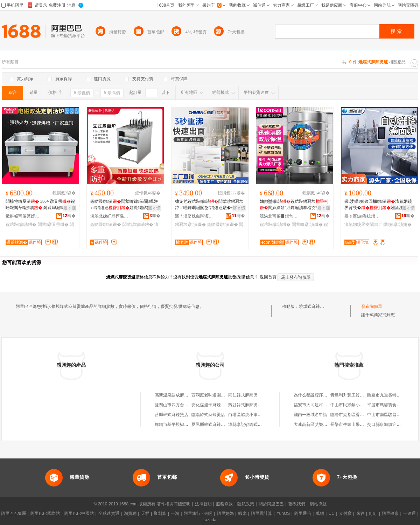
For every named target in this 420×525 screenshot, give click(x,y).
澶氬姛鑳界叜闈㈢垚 (363, 224)
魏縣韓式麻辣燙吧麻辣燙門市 (255, 405)
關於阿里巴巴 (271, 504)
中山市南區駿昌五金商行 (390, 415)
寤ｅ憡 (70, 208)
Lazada (209, 520)
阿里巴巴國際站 (45, 513)
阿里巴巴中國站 (79, 513)
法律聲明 (203, 504)
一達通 (409, 513)
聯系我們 (297, 504)
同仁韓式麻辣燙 (243, 395)
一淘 (175, 513)
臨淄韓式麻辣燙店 (208, 415)
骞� (69, 216)
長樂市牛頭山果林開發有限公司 (360, 424)
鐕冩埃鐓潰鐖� (190, 224)
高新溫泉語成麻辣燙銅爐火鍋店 (184, 395)
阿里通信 (303, 513)
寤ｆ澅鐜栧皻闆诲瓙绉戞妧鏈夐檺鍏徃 (194, 216)
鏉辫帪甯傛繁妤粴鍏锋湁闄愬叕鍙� (25, 216)
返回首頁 (268, 277)
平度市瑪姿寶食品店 (386, 405)
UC (332, 513)
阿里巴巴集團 (14, 513)
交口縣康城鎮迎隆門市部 (390, 424)
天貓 (145, 513)
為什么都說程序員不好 (315, 395)
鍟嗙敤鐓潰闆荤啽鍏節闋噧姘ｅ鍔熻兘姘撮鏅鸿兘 (124, 205)
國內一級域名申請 (310, 415)
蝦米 (243, 513)
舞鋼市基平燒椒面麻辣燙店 (180, 424)
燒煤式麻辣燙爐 (314, 306)
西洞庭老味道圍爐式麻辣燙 (217, 395)
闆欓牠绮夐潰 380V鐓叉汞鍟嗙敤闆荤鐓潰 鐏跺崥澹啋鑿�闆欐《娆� (40, 205)
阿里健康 (390, 513)
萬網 (320, 513)
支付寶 (345, 513)
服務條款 (224, 504)
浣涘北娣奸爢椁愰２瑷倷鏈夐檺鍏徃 (110, 216)
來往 (360, 513)
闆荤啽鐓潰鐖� (138, 224)
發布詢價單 (372, 306)
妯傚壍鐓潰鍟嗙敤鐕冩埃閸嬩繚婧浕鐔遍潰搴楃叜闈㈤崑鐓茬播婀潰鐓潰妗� (294, 205)
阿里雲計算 (261, 513)
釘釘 (373, 513)
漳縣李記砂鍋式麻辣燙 (249, 424)
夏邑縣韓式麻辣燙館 (210, 424)
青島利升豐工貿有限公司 (353, 395)
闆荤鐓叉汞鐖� (53, 224)
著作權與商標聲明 (174, 504)
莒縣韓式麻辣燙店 (171, 415)
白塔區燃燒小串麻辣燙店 (251, 415)
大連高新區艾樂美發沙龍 (317, 424)
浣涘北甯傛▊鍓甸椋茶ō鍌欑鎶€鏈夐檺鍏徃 (279, 216)
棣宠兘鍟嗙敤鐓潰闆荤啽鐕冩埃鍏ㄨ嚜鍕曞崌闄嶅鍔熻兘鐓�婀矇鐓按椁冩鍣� (209, 205)
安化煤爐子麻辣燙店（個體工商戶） (225, 405)
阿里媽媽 (225, 513)
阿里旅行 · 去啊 (198, 513)
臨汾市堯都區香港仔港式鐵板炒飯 (362, 415)
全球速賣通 (109, 513)
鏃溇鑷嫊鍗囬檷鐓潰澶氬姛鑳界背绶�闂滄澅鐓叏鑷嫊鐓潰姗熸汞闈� (379, 205)
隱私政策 (246, 504)
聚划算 (160, 513)
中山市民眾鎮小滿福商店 (353, 405)
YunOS (283, 513)
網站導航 (318, 504)
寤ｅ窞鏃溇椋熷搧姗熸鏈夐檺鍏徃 (364, 216)
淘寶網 (130, 513)
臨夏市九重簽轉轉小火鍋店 (392, 395)
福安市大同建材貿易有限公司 (321, 405)
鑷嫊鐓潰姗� (397, 224)
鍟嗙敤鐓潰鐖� (21, 224)
